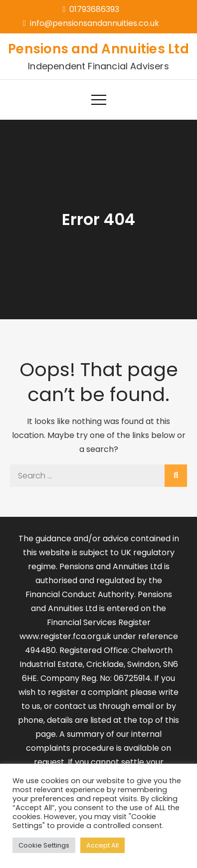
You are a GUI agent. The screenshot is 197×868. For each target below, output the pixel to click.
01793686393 (91, 9)
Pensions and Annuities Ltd (98, 49)
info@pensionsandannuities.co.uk (91, 23)
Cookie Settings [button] (44, 845)
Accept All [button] (102, 845)
